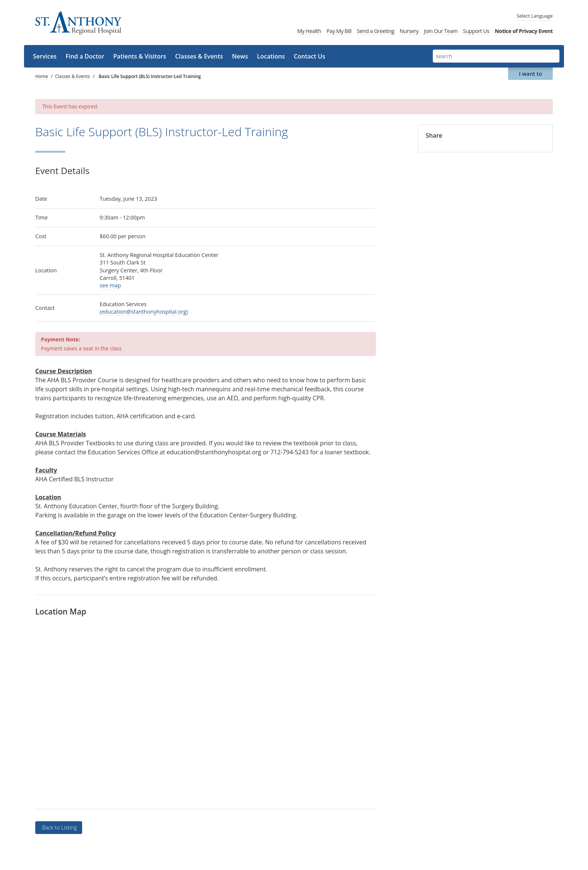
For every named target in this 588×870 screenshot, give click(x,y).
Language (535, 16)
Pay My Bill (339, 31)
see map (110, 285)
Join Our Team (441, 31)
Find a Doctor (85, 56)
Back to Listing (58, 827)
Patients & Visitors (140, 56)
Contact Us (309, 56)
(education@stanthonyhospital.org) (144, 312)
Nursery (409, 31)
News (240, 56)
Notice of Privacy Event (524, 31)
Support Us (476, 31)
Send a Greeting (376, 31)
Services (45, 56)
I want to (530, 74)
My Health (309, 31)
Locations (271, 56)
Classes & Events (199, 56)
